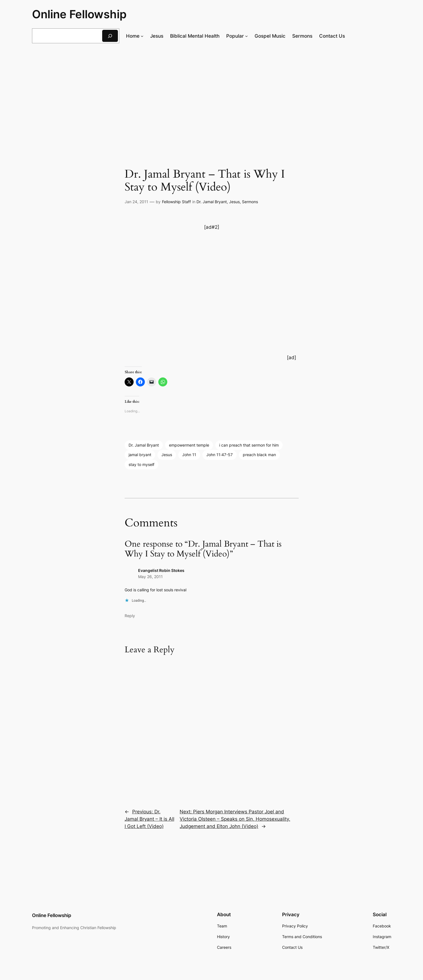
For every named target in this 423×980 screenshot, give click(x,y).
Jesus (234, 202)
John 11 (189, 455)
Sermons (250, 202)
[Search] (110, 36)
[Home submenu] (142, 36)
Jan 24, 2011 (136, 202)
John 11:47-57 (219, 455)
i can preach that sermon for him (249, 445)
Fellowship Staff (176, 202)
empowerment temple (189, 445)
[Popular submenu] (246, 36)
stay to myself (141, 464)
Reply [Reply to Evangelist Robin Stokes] (130, 616)
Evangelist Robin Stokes (161, 570)
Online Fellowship (79, 14)
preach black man (259, 455)
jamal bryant (140, 455)
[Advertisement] (212, 94)
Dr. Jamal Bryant (212, 202)
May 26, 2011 (150, 577)
